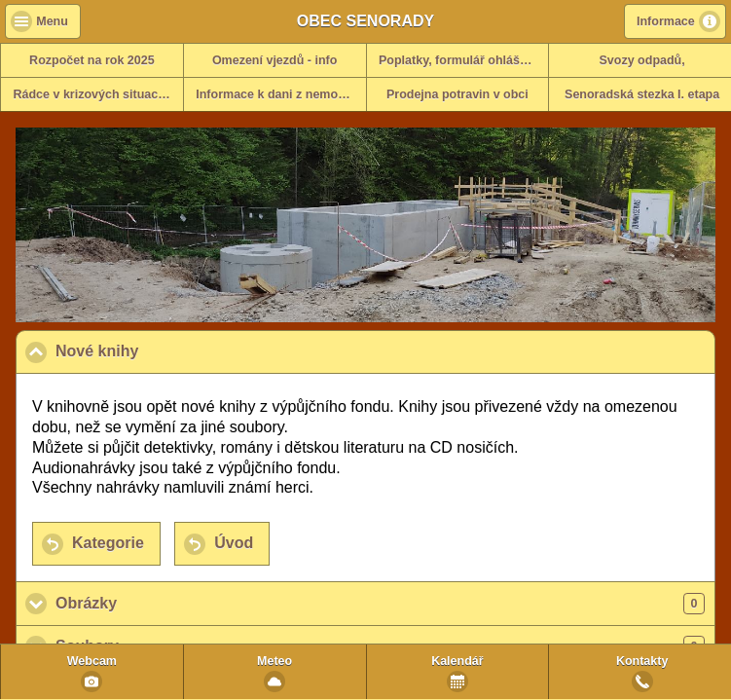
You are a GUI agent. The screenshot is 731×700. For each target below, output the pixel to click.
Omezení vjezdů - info (275, 60)
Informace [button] (666, 21)
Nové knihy (192, 350)
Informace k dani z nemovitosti (280, 94)
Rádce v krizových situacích (95, 94)
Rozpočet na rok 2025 (92, 60)
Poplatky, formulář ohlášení (458, 60)
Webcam (92, 661)
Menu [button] (52, 21)
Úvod (234, 543)
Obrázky (380, 604)
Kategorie (108, 543)
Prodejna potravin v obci (457, 94)
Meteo (274, 661)
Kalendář (457, 661)
